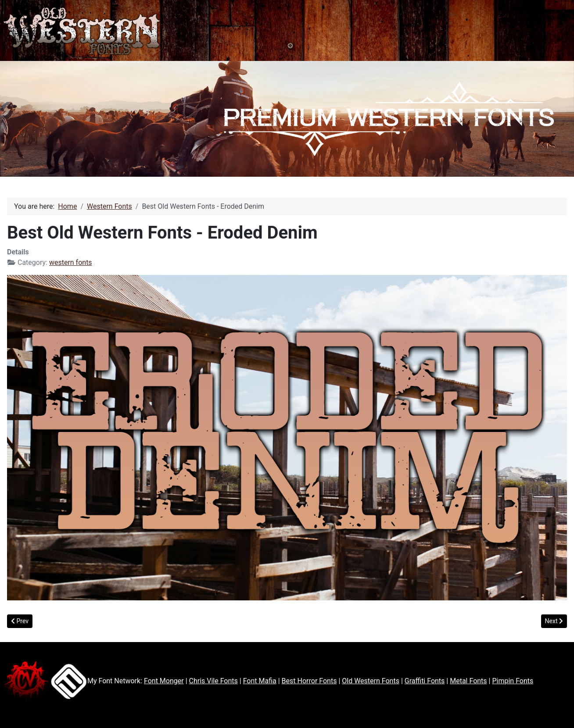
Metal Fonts (468, 681)
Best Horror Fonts (309, 681)
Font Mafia (260, 681)
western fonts (71, 262)
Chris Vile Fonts (213, 681)
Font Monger (164, 681)
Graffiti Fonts (425, 681)
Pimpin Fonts (513, 681)
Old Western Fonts (371, 681)
